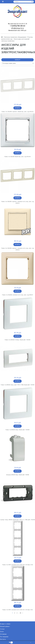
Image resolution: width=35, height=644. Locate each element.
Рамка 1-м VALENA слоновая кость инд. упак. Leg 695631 (17, 295)
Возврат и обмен (5, 624)
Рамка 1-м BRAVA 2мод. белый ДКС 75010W (17, 430)
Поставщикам (4, 637)
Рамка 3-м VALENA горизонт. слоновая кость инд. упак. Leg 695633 (18, 202)
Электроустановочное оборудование (15, 37)
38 (20, 613)
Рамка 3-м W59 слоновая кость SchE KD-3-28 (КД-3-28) (17, 610)
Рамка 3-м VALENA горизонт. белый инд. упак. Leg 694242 (18, 112)
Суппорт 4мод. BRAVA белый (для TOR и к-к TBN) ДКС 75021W (18, 520)
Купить (17, 108)
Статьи (2, 629)
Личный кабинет (5, 627)
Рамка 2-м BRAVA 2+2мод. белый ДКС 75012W (17, 340)
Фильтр (18, 60)
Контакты (3, 639)
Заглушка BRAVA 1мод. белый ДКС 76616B (17, 475)
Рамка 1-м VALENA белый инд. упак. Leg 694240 (17, 157)
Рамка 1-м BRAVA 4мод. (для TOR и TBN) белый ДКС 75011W (18, 385)
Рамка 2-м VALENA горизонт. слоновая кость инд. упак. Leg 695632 (18, 249)
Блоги (2, 632)
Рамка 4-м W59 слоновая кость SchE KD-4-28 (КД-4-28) (18, 565)
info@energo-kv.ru (18, 28)
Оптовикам (3, 634)
